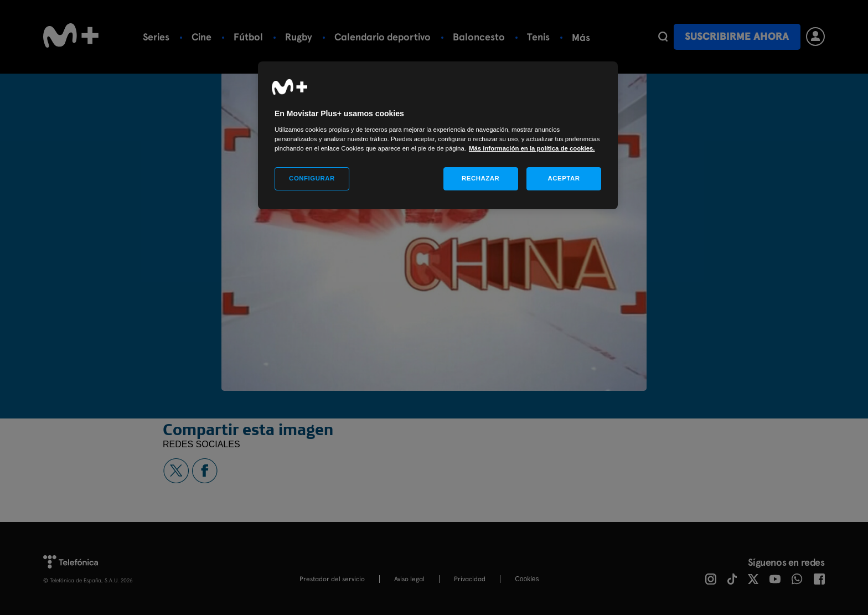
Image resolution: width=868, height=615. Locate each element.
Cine (201, 37)
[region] (438, 135)
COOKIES (527, 579)
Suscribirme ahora (737, 36)
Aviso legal (409, 579)
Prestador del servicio (332, 579)
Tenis (538, 37)
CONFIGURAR (312, 178)
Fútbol (248, 37)
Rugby (299, 37)
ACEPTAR (564, 178)
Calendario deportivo (383, 37)
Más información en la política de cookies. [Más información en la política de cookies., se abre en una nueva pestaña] (532, 148)
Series (156, 37)
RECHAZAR (480, 178)
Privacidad (470, 579)
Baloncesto (479, 37)
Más (581, 37)
